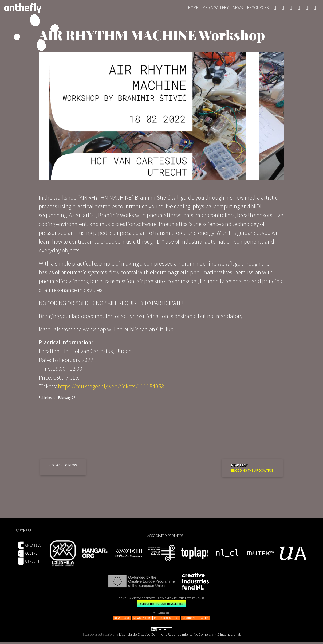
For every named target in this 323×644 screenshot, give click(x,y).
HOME (194, 8)
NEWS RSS (122, 620)
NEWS (238, 9)
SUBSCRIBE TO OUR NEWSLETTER (161, 606)
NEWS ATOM (142, 620)
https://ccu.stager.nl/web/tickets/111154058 (111, 388)
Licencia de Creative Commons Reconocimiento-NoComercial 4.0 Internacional (180, 637)
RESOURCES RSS (166, 620)
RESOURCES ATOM (196, 620)
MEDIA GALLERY (216, 9)
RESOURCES (258, 9)
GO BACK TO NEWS (63, 467)
